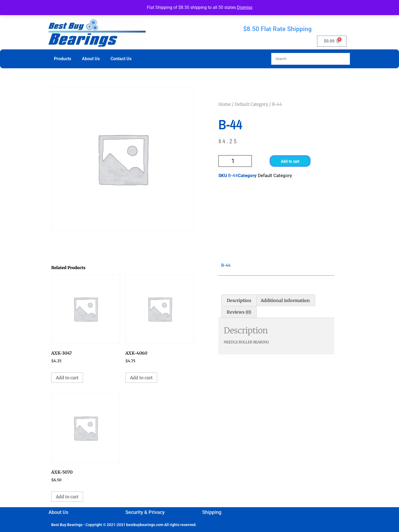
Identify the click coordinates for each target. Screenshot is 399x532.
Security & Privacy (145, 512)
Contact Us (121, 59)
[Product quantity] (235, 161)
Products (63, 59)
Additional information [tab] (285, 300)
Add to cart (290, 161)
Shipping (212, 512)
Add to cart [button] (67, 378)
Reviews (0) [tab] (239, 312)
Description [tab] (239, 300)
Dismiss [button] (245, 7)
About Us (91, 59)
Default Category (251, 104)
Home (225, 104)
